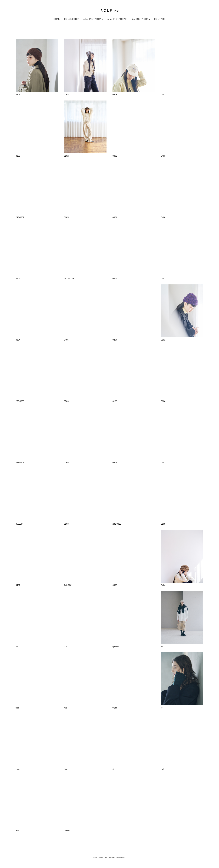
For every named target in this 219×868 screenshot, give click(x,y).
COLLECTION (72, 19)
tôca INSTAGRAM (141, 19)
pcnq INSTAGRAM (117, 19)
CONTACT (160, 19)
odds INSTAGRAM (93, 19)
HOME (57, 19)
